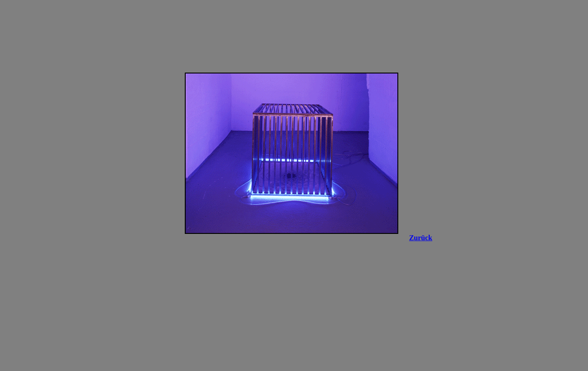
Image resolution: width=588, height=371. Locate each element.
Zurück (421, 238)
